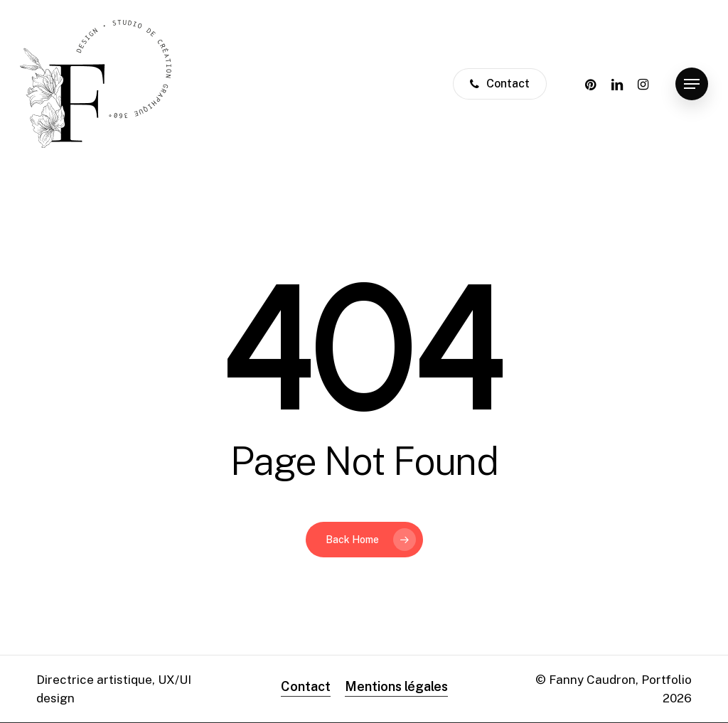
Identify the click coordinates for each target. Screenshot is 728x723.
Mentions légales (396, 686)
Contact (306, 686)
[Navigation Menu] (692, 84)
